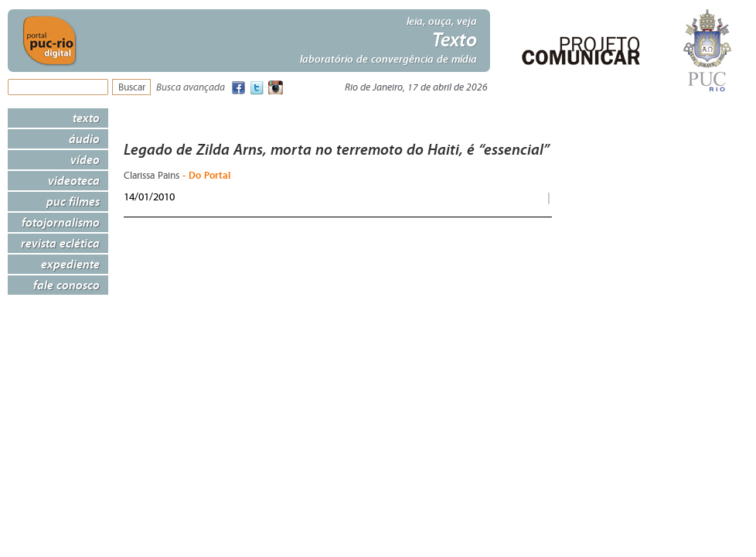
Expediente (70, 264)
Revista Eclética (60, 243)
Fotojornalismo (61, 222)
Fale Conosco (66, 285)
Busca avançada (191, 88)
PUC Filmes (73, 201)
